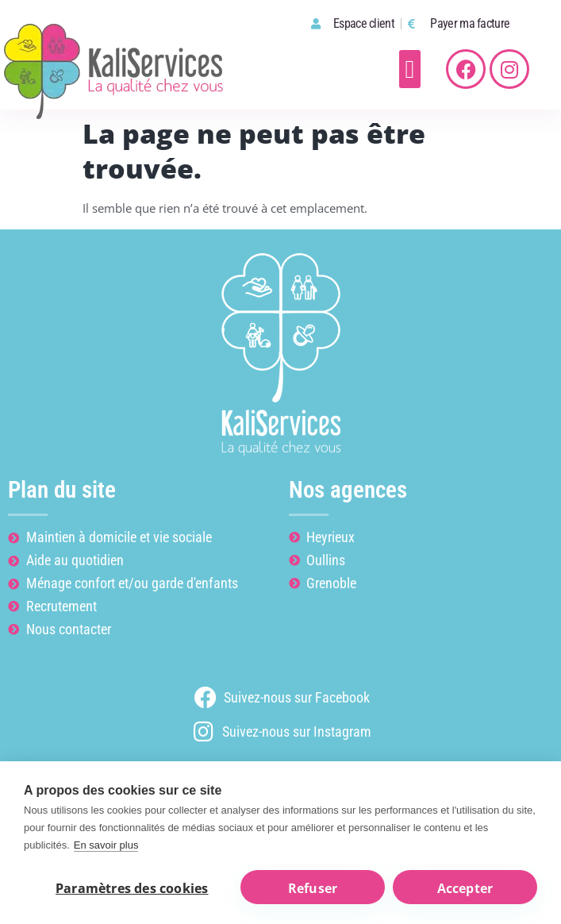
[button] (410, 69)
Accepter (465, 888)
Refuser (313, 888)
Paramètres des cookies (132, 888)
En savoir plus (106, 845)
